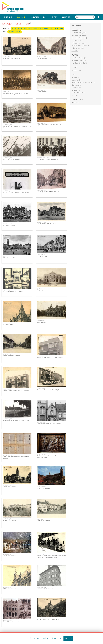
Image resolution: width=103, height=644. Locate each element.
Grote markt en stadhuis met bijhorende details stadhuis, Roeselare (50, 457)
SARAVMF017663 (7, 57)
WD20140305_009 (7, 519)
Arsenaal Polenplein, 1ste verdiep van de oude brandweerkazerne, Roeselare (15, 94)
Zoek (45, 17)
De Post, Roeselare (8, 325)
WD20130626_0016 (7, 125)
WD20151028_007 (7, 554)
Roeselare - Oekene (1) (79, 61)
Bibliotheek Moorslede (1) (79, 35)
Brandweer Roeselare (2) (79, 38)
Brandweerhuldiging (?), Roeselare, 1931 (48, 159)
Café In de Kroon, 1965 (9, 258)
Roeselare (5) (76, 90)
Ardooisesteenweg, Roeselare (45, 58)
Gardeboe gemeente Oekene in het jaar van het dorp (16, 421)
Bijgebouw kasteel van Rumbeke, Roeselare (49, 125)
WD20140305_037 (7, 587)
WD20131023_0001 (7, 419)
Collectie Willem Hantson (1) (80, 46)
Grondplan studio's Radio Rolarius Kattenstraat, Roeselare (16, 457)
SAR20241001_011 (7, 256)
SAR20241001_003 (41, 255)
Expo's (55, 17)
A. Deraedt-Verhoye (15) (79, 33)
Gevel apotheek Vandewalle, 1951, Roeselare (49, 424)
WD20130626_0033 (42, 190)
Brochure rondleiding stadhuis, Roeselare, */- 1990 (17, 192)
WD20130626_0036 (7, 620)
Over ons (8, 17)
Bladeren (21, 17)
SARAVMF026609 (41, 422)
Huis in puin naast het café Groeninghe (48, 619)
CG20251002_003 (41, 388)
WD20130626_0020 (42, 554)
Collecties (34, 17)
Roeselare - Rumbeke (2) (79, 63)
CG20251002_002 (7, 389)
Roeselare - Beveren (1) (79, 58)
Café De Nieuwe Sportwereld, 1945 (46, 224)
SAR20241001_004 (7, 224)
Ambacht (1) (75, 103)
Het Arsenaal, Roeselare (9, 589)
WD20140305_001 (7, 323)
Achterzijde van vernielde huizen (12, 58)
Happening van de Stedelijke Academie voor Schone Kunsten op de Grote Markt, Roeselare (51, 556)
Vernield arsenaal (42, 322)
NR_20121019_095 (7, 290)
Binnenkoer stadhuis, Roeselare (11, 159)
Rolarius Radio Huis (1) (78, 93)
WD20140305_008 (41, 57)
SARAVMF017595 (41, 618)
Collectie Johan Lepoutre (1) (80, 43)
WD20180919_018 (7, 191)
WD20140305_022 (41, 288)
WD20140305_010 (41, 519)
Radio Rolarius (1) (77, 88)
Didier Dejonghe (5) (78, 48)
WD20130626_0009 (42, 123)
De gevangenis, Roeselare (44, 290)
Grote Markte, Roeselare (9, 487)
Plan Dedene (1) (76, 85)
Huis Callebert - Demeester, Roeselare (13, 622)
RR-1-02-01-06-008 (7, 455)
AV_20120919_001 (7, 485)
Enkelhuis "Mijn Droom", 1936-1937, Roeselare (50, 358)
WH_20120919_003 (42, 487)
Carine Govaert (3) (77, 40)
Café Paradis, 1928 (42, 256)
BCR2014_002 (6, 92)
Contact (66, 17)
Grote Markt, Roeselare (43, 488)
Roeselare (15, 32)
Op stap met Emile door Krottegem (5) (83, 83)
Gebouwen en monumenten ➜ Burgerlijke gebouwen (38, 28)
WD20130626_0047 (42, 587)
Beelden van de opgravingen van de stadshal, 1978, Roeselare (17, 127)
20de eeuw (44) (76, 70)
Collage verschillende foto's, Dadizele (13, 291)
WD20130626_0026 (42, 454)
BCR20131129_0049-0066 (43, 158)
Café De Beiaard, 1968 (9, 225)
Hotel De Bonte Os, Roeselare (45, 589)
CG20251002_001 (41, 356)
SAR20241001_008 (41, 222)
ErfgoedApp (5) (76, 80)
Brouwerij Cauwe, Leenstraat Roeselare (48, 192)
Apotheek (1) (75, 77)
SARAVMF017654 (41, 321)
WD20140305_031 (41, 90)
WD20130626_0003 (7, 158)
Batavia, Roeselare (42, 92)
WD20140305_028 (7, 354)
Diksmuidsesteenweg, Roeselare (11, 356)
